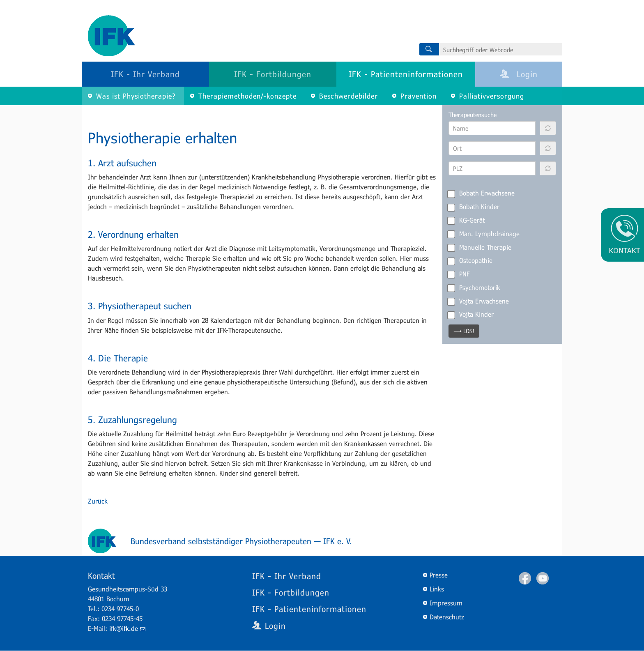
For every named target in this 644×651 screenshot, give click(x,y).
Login (519, 74)
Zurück (98, 501)
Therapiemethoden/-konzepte (247, 96)
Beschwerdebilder (348, 96)
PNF (459, 274)
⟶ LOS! (464, 331)
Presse (439, 575)
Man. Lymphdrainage (484, 234)
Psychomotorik (474, 288)
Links (437, 589)
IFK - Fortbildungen (273, 74)
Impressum (446, 603)
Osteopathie (470, 260)
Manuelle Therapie (480, 247)
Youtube (543, 578)
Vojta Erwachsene (479, 301)
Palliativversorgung (492, 96)
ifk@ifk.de (127, 628)
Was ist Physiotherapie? (136, 96)
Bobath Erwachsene (482, 193)
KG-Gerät (467, 220)
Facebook (525, 578)
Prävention (419, 96)
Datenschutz (447, 617)
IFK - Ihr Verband (145, 74)
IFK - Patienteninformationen (406, 74)
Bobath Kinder (474, 207)
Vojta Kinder (471, 314)
